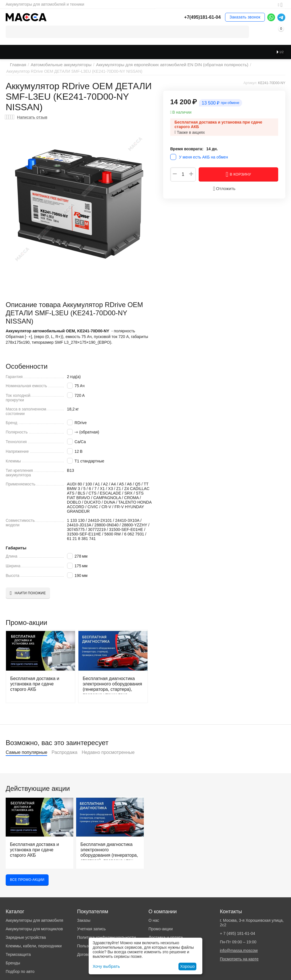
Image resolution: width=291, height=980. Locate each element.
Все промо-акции (27, 880)
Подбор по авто (20, 971)
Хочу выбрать (105, 966)
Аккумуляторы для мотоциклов (34, 929)
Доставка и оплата (166, 937)
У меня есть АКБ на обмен (203, 157)
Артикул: (250, 83)
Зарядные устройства (26, 937)
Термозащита (18, 954)
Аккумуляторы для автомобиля (34, 920)
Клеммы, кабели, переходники (34, 946)
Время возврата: (187, 149)
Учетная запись (91, 929)
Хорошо (188, 966)
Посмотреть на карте (239, 959)
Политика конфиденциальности (106, 937)
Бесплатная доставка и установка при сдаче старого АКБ (37, 683)
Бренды (13, 963)
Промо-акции (160, 929)
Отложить (224, 189)
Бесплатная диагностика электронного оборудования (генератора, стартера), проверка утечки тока (109, 685)
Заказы (84, 920)
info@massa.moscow (239, 950)
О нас (154, 920)
